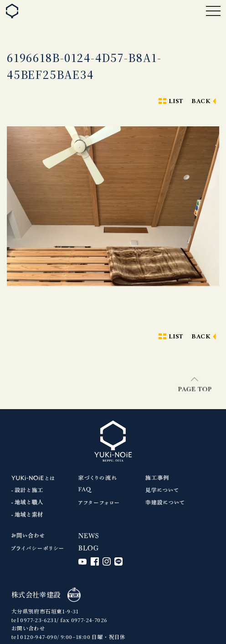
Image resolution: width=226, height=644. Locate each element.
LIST (176, 101)
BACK (201, 101)
